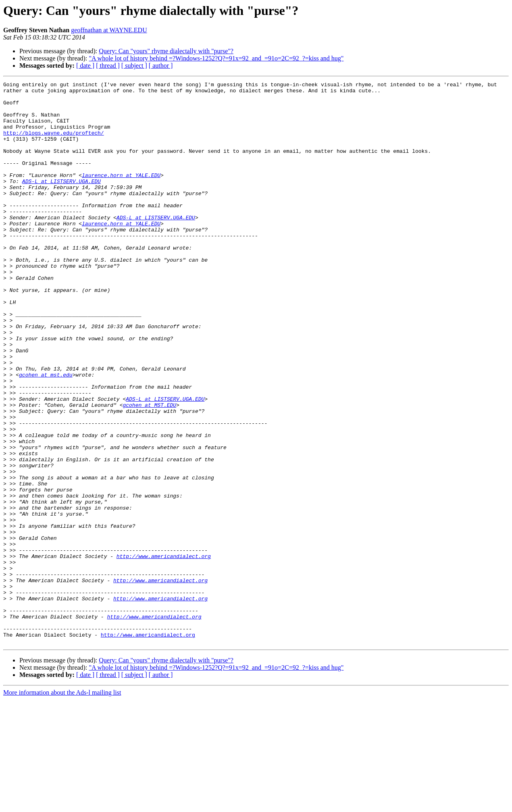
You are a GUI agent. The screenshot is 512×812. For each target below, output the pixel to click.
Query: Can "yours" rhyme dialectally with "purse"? (166, 51)
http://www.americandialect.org (164, 652)
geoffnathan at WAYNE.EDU (109, 30)
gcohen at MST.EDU (149, 470)
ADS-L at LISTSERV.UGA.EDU (61, 202)
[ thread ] (108, 66)
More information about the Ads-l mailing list (62, 805)
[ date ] (85, 66)
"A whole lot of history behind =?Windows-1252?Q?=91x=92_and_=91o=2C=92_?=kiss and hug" (216, 58)
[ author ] (161, 66)
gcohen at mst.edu (46, 434)
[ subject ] (134, 66)
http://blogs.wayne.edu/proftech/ (54, 144)
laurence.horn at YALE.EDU (121, 194)
